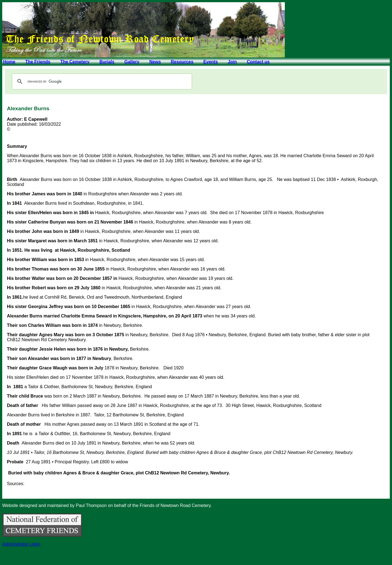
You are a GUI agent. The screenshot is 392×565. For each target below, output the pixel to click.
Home (9, 62)
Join (232, 62)
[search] (101, 82)
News (155, 62)
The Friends (38, 62)
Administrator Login (21, 544)
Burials (107, 62)
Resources (182, 62)
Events (211, 62)
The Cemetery (75, 62)
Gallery (132, 62)
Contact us (258, 62)
